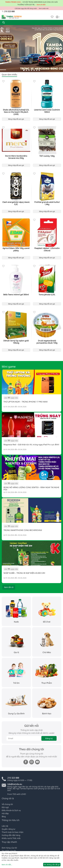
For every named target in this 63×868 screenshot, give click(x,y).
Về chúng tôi (7, 804)
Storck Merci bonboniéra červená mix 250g (16, 157)
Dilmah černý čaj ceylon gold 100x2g (16, 342)
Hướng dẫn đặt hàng (11, 835)
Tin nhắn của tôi (9, 851)
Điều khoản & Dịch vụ (11, 810)
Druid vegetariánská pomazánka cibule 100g (47, 342)
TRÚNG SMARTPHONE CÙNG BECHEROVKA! (23, 530)
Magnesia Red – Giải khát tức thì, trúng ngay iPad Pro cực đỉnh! (31, 445)
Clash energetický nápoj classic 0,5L (16, 203)
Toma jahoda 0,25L (47, 295)
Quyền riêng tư (8, 829)
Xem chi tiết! (41, 5)
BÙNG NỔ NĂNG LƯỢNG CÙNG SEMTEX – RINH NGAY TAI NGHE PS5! (31, 488)
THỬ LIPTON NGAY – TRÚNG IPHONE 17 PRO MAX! (26, 402)
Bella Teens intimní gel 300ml (16, 295)
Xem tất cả (9, 587)
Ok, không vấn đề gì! (52, 865)
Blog (4, 816)
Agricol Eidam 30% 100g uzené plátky (16, 249)
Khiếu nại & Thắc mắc (11, 838)
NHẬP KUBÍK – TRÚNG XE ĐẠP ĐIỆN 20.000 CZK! (24, 573)
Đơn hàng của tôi (9, 848)
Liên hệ (5, 826)
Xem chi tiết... (7, 865)
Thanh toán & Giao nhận (13, 832)
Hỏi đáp (5, 813)
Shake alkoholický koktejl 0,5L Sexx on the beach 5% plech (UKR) (16, 112)
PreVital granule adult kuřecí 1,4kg (47, 203)
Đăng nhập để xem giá (16, 119)
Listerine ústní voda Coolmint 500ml (47, 111)
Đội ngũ (5, 807)
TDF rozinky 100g (47, 156)
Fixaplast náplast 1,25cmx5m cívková (47, 249)
